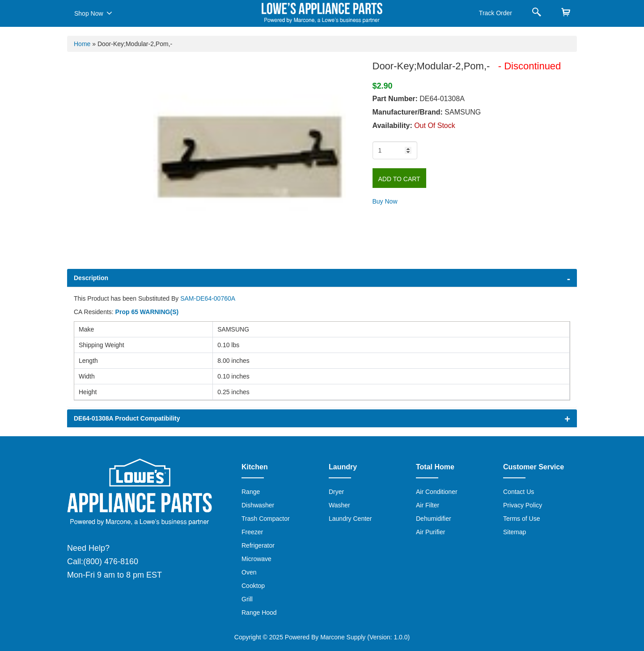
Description (91, 278)
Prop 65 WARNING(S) (147, 312)
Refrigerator (258, 545)
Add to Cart (399, 179)
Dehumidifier (434, 519)
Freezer (252, 532)
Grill (247, 599)
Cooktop (253, 586)
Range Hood (259, 613)
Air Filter (428, 505)
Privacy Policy (523, 505)
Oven (249, 572)
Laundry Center (350, 519)
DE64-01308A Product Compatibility (127, 418)
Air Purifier (430, 532)
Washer (339, 505)
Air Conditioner (437, 492)
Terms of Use (521, 519)
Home (82, 44)
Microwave (256, 559)
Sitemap (515, 532)
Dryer (336, 492)
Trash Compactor (266, 519)
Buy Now (385, 201)
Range (251, 492)
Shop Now (93, 13)
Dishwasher (258, 505)
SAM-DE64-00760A (208, 298)
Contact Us (519, 492)
